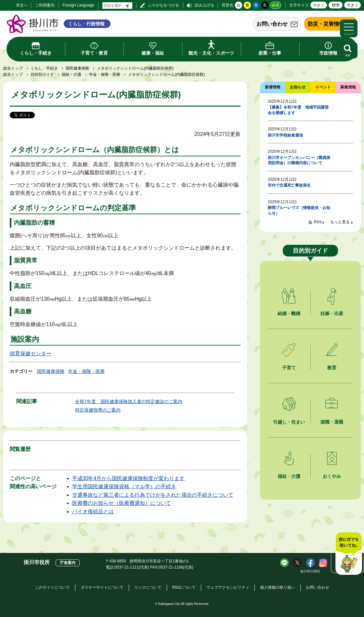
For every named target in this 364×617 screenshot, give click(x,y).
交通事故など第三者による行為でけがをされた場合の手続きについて (153, 495)
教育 (332, 368)
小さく (319, 5)
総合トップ (13, 68)
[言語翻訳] (117, 6)
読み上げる (204, 5)
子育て (289, 368)
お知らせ (298, 87)
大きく (353, 5)
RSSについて (184, 587)
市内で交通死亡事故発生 (289, 185)
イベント (323, 87)
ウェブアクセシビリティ (228, 587)
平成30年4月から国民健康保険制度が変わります (129, 478)
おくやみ (332, 476)
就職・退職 (332, 422)
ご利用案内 (45, 5)
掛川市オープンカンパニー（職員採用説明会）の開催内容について (299, 160)
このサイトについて (52, 587)
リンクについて (148, 587)
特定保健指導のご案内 (98, 410)
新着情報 (273, 87)
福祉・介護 (71, 74)
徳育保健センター (31, 354)
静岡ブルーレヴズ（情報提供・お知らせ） (299, 210)
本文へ (22, 5)
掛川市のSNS (310, 571)
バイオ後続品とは (93, 512)
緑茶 (276, 5)
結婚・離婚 (289, 313)
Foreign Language (78, 5)
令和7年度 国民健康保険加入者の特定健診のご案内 (129, 401)
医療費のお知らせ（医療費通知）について (122, 503)
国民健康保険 (77, 68)
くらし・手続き (44, 68)
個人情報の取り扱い (278, 587)
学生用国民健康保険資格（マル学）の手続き (124, 486)
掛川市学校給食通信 (285, 135)
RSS (318, 222)
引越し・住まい (289, 422)
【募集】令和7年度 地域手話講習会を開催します (298, 110)
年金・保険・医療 (105, 74)
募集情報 (348, 87)
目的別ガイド (42, 74)
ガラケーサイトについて (102, 587)
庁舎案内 (68, 563)
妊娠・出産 (332, 313)
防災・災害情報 (326, 24)
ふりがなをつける (163, 5)
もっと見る (340, 222)
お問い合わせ (272, 24)
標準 (336, 5)
